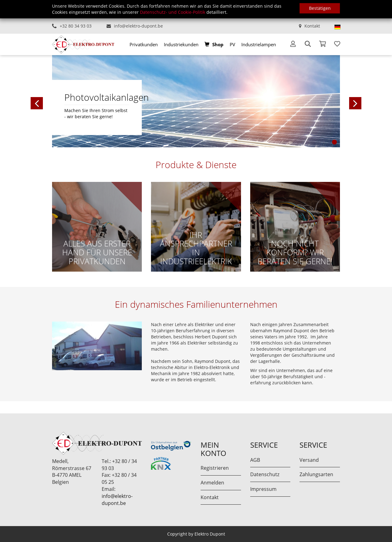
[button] (67, 101)
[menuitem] (144, 44)
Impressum (263, 489)
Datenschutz (265, 474)
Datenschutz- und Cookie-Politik (173, 12)
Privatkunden (144, 44)
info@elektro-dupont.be (138, 26)
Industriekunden (181, 44)
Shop (218, 44)
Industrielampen (259, 44)
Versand (309, 460)
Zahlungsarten (316, 474)
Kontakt (312, 26)
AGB (255, 460)
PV (232, 44)
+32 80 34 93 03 (76, 26)
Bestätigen (320, 8)
